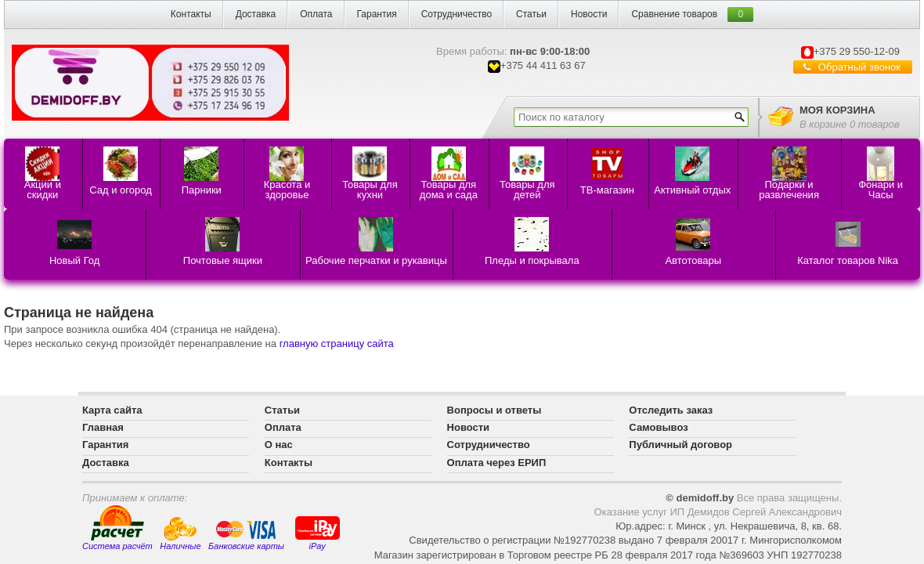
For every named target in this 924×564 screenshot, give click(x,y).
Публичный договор (680, 445)
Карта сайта (112, 410)
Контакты (191, 14)
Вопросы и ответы (494, 410)
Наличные (180, 534)
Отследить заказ (671, 410)
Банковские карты (246, 535)
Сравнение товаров (674, 14)
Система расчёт (117, 528)
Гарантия (377, 14)
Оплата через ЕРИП (497, 463)
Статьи (531, 14)
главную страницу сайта (337, 343)
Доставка (256, 14)
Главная (103, 427)
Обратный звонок (859, 67)
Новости (589, 14)
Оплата (316, 14)
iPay (318, 532)
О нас (279, 445)
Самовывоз (658, 427)
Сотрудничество (457, 14)
